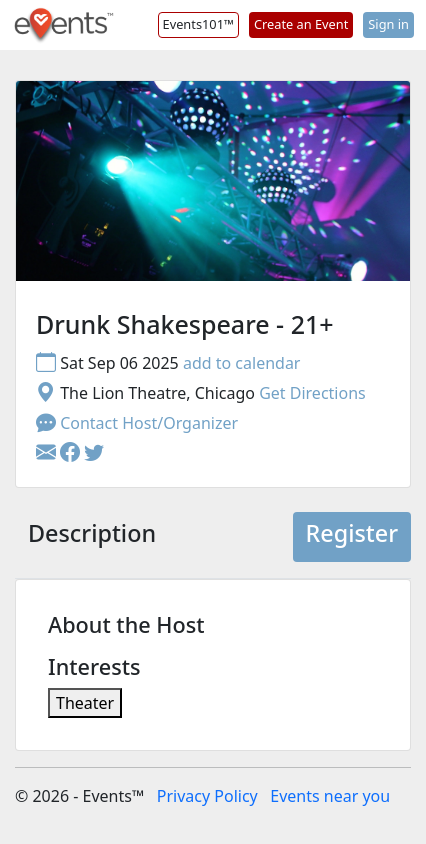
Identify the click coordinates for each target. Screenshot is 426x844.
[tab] (92, 537)
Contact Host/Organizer (137, 423)
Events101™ (198, 24)
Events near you (330, 796)
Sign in (388, 24)
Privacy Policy (207, 796)
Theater (85, 703)
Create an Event (301, 24)
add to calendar (242, 363)
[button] (72, 453)
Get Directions (312, 393)
